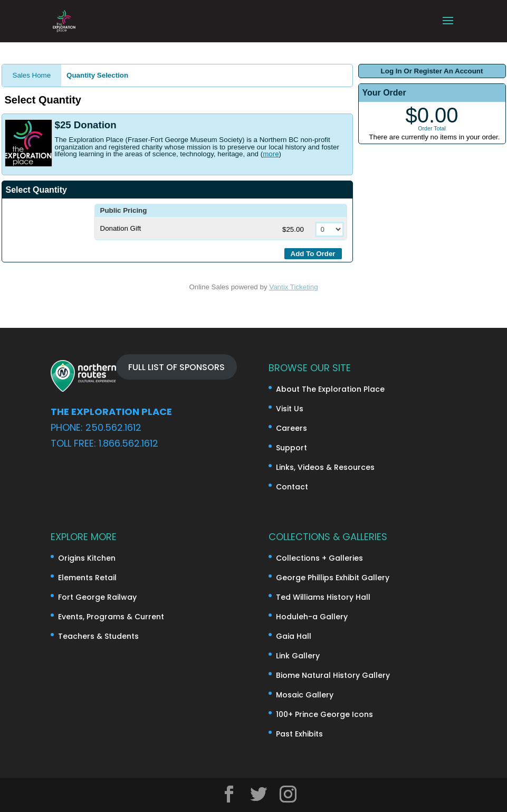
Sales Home (32, 75)
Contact (292, 487)
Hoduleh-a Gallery (312, 617)
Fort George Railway (97, 597)
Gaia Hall (294, 636)
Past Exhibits (299, 734)
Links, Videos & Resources (325, 467)
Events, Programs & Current (111, 617)
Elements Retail (87, 578)
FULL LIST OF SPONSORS (176, 367)
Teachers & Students (98, 636)
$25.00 (294, 229)
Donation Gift (121, 228)
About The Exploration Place (330, 389)
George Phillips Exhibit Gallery (333, 578)
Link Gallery (298, 656)
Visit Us (290, 409)
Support (291, 448)
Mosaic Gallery (305, 695)
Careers (291, 428)
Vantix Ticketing (293, 287)
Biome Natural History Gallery (333, 675)
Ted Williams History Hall (323, 597)
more (271, 154)
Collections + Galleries (319, 558)
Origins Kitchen (87, 558)
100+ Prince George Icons (324, 714)
